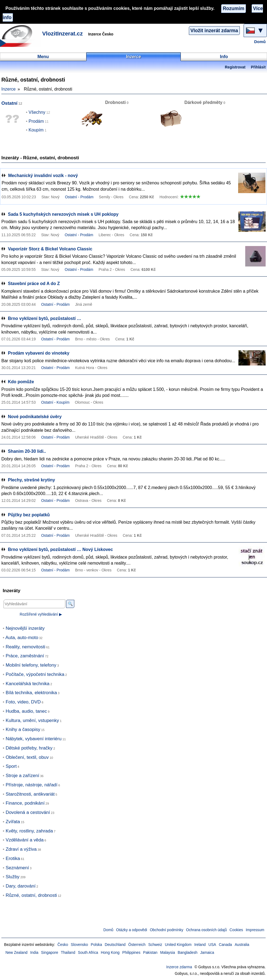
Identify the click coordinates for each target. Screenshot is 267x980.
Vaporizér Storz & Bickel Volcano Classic (50, 249)
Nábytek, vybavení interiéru (34, 739)
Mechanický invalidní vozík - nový (43, 176)
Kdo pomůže (21, 382)
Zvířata (13, 822)
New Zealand (16, 953)
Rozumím (233, 8)
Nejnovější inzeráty (25, 628)
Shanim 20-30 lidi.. (27, 451)
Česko (63, 945)
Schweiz (155, 945)
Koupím (36, 130)
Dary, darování (21, 886)
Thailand (68, 953)
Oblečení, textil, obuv (27, 757)
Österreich (137, 945)
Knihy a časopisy (23, 729)
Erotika (13, 858)
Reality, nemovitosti (26, 647)
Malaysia (168, 953)
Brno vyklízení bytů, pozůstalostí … (44, 318)
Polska (96, 945)
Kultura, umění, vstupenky (32, 720)
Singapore (50, 953)
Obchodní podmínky (166, 930)
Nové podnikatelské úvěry (35, 417)
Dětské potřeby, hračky (29, 748)
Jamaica (207, 953)
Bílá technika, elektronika (31, 693)
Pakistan (150, 953)
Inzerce (8, 89)
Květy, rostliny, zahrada (29, 831)
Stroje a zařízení (22, 776)
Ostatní (9, 103)
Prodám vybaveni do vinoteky (39, 353)
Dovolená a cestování (28, 812)
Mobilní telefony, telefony (31, 665)
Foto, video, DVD (23, 702)
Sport (11, 766)
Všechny (37, 112)
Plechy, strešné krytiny (31, 480)
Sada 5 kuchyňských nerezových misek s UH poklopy (63, 214)
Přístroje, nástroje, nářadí (32, 785)
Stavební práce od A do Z (34, 284)
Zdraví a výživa (21, 849)
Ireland (200, 945)
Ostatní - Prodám (79, 197)
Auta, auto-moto (22, 638)
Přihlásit (258, 67)
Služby (13, 877)
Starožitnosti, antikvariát (30, 794)
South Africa (88, 953)
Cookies (236, 930)
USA (212, 945)
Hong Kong (110, 953)
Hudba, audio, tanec (26, 711)
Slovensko (79, 945)
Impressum (255, 930)
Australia (242, 945)
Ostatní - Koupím (55, 402)
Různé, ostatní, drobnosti (31, 895)
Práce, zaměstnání (25, 656)
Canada (225, 945)
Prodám (36, 121)
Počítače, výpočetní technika (35, 674)
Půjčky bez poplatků (29, 515)
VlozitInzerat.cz (62, 33)
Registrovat (235, 67)
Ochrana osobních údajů (206, 930)
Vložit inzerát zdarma (214, 31)
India (34, 953)
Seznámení (17, 868)
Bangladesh (188, 953)
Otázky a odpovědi (132, 930)
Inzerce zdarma (179, 967)
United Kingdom (178, 945)
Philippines (131, 953)
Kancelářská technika (28, 684)
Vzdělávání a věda (25, 840)
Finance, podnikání (25, 803)
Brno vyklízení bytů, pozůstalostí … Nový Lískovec (60, 549)
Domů (260, 42)
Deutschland (115, 945)
